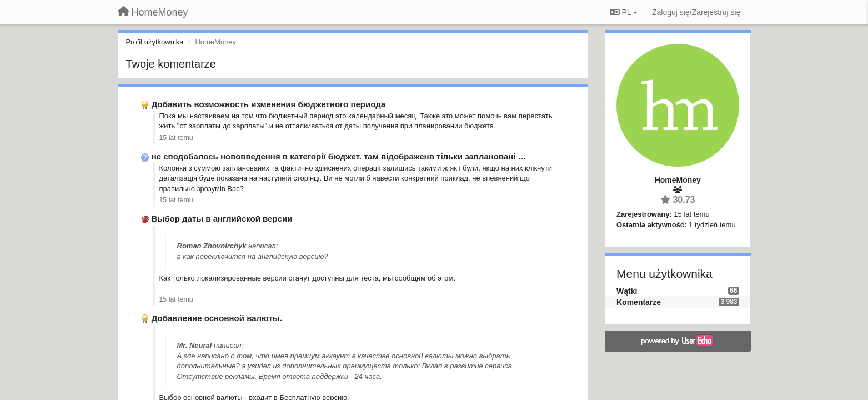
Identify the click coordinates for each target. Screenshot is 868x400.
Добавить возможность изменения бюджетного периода (269, 104)
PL (624, 12)
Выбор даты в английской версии (222, 219)
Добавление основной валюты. (217, 318)
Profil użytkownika (155, 42)
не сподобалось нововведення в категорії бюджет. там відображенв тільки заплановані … (339, 156)
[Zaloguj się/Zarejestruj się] (696, 12)
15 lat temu (176, 138)
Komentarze (639, 302)
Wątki (627, 291)
